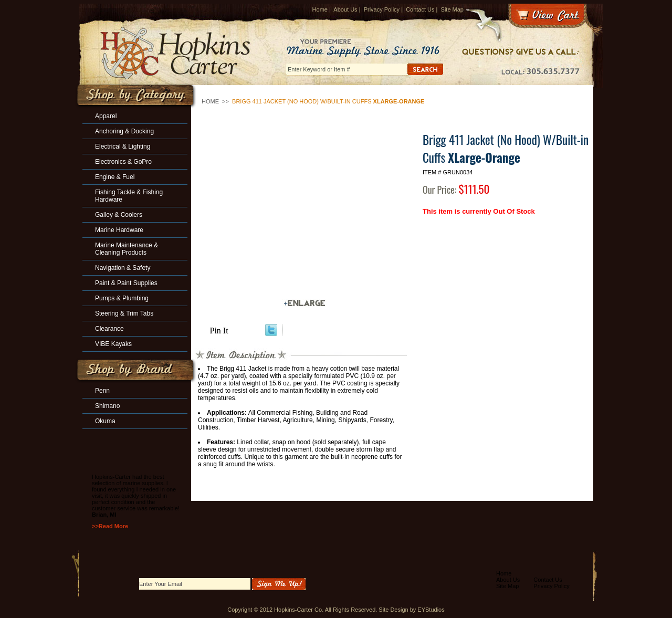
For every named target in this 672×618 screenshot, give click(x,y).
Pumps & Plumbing (122, 298)
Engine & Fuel (115, 177)
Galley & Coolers (119, 215)
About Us (345, 9)
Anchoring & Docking (124, 131)
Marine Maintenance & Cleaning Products (127, 249)
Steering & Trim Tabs (124, 313)
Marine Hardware (119, 230)
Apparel (106, 116)
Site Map (452, 9)
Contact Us (420, 9)
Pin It (219, 331)
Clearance (109, 329)
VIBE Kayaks (113, 344)
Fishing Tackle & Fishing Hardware (129, 196)
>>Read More (110, 526)
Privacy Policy (382, 9)
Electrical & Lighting (123, 146)
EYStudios (431, 610)
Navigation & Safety (123, 268)
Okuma (105, 421)
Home (320, 9)
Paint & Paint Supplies (126, 283)
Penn (102, 391)
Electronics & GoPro (123, 162)
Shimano (107, 406)
